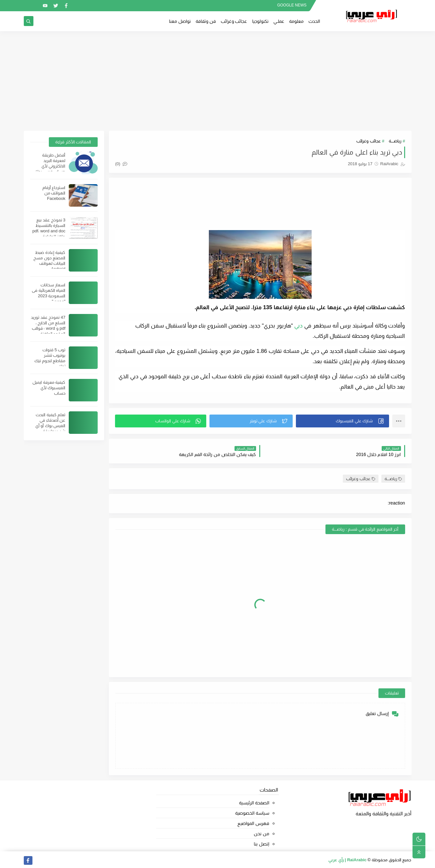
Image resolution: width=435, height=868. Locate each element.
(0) (121, 164)
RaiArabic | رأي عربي (347, 860)
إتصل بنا (262, 844)
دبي (298, 326)
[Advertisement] (217, 81)
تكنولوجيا (260, 21)
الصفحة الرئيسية (254, 803)
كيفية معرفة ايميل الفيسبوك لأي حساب (49, 388)
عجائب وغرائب (234, 21)
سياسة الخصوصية (252, 813)
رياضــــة (395, 141)
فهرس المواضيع (253, 823)
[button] (342, 421)
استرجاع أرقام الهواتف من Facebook (54, 193)
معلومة (296, 21)
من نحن (262, 834)
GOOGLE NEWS (292, 5)
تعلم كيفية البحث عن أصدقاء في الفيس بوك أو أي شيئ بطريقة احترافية (50, 426)
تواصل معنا (180, 21)
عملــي (279, 21)
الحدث (314, 21)
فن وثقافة (206, 21)
